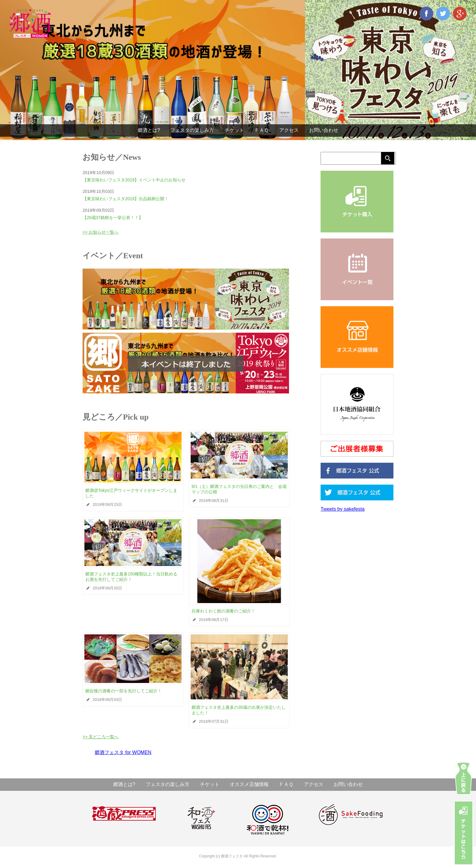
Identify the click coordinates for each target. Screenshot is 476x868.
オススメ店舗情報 (249, 784)
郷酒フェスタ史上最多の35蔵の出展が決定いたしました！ (239, 710)
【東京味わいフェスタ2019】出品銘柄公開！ (126, 199)
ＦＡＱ (262, 130)
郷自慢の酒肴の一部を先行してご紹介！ (124, 691)
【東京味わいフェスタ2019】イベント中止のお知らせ (134, 180)
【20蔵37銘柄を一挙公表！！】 (113, 218)
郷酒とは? (149, 130)
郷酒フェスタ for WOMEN (123, 752)
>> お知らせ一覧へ (100, 232)
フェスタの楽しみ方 (192, 130)
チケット (234, 130)
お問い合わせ (324, 130)
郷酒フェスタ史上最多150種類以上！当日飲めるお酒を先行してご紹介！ (131, 577)
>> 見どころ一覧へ (100, 737)
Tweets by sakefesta (343, 509)
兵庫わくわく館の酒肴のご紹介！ (223, 611)
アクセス (289, 130)
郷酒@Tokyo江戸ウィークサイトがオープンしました (131, 493)
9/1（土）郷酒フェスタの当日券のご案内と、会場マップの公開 (239, 489)
